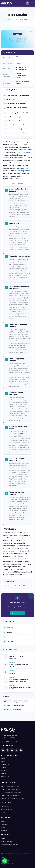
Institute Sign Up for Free (10, 845)
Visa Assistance (6, 809)
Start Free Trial (18, 613)
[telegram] (21, 750)
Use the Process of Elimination (15, 121)
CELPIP (4, 771)
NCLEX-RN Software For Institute (12, 798)
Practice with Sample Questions (16, 129)
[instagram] (7, 750)
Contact (4, 825)
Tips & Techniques (19, 706)
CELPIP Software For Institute (11, 792)
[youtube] (12, 750)
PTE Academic (6, 759)
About (3, 822)
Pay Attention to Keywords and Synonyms (15, 108)
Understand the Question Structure (17, 95)
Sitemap (4, 831)
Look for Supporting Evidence (15, 117)
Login (3, 839)
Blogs (3, 828)
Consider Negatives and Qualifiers (17, 113)
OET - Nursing (6, 774)
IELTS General (6, 768)
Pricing (3, 812)
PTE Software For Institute (10, 786)
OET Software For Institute (10, 795)
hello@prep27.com (10, 742)
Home (9, 20)
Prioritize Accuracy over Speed (15, 125)
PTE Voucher (5, 806)
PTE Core (4, 762)
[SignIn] (27, 3)
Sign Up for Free (7, 842)
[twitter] (16, 750)
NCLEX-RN (5, 777)
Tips (26, 702)
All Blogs (15, 20)
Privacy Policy (5, 857)
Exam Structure (16, 710)
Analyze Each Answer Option (15, 103)
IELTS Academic (7, 765)
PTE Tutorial (8, 702)
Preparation (18, 702)
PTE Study (7, 706)
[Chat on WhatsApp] (5, 861)
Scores (6, 710)
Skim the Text (9, 99)
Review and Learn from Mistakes (16, 133)
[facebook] (3, 750)
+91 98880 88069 (9, 736)
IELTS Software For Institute (10, 789)
